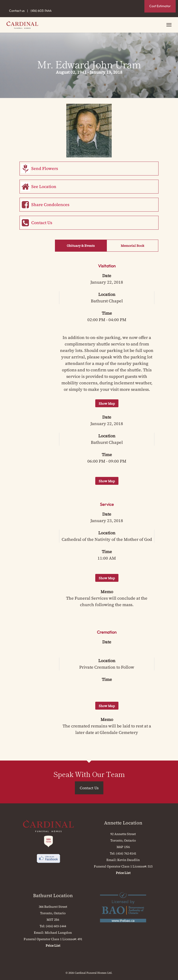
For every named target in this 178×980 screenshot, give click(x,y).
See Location (44, 186)
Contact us (17, 11)
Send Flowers (45, 168)
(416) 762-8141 (126, 853)
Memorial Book (132, 246)
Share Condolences (50, 205)
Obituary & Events (81, 246)
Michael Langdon (58, 933)
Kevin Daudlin (129, 860)
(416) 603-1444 (41, 11)
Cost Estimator (160, 6)
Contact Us (42, 223)
